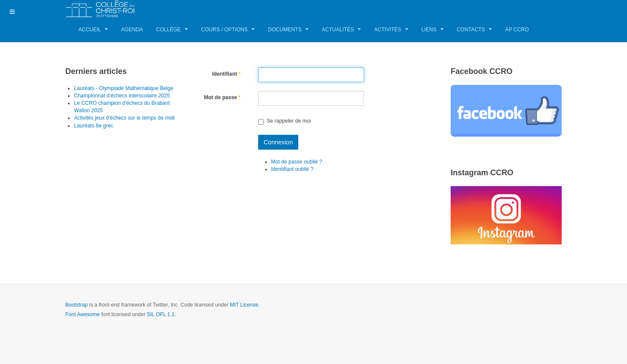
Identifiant (226, 74)
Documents (288, 30)
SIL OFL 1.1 (161, 314)
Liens (433, 30)
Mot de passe (222, 97)
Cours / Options (228, 30)
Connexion (278, 142)
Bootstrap (76, 305)
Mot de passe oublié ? (297, 162)
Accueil (93, 30)
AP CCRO (517, 30)
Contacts (474, 30)
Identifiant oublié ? (292, 169)
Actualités (341, 30)
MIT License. (245, 305)
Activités (391, 30)
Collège (172, 30)
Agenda (132, 30)
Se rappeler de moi (285, 121)
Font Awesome (83, 314)
